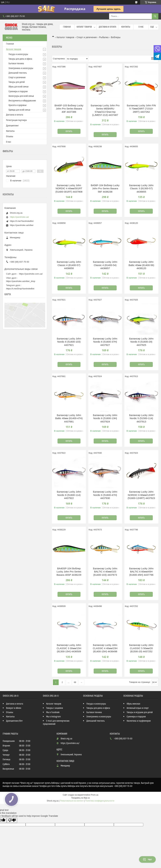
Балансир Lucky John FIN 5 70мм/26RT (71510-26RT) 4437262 (141, 109)
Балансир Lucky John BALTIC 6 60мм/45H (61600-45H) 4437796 (141, 572)
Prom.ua (95, 795)
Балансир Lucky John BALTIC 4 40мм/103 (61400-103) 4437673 (105, 572)
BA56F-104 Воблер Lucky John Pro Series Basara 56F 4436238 (105, 188)
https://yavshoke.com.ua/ (31, 274)
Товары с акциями (55, 708)
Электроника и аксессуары (21, 68)
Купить (69, 131)
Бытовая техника (16, 64)
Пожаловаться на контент (72, 801)
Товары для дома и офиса (20, 59)
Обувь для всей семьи (18, 87)
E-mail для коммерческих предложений (56, 723)
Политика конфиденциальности (100, 801)
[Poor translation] (12, 820)
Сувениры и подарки (18, 92)
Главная (67, 27)
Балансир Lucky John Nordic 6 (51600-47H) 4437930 (105, 495)
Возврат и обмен (14, 708)
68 (75, 682)
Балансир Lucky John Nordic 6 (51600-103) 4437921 (69, 342)
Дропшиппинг (12, 126)
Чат (147, 859)
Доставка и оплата (107, 27)
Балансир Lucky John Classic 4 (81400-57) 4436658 (69, 265)
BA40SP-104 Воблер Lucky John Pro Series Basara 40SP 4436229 (69, 572)
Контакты (126, 27)
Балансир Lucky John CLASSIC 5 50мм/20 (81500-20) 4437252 (141, 648)
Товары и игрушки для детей (140, 712)
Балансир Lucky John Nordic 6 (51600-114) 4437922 (69, 495)
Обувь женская (133, 704)
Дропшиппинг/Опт (14, 721)
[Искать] (155, 16)
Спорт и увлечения (87, 37)
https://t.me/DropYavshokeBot (20, 289)
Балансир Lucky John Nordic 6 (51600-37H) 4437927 (105, 342)
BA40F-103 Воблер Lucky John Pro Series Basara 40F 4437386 (69, 109)
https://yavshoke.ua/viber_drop (21, 281)
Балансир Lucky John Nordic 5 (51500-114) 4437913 (141, 418)
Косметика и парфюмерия (139, 721)
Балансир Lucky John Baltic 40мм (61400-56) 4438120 (141, 265)
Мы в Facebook (53, 712)
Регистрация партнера (16, 120)
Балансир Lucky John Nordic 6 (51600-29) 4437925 (141, 342)
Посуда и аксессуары (18, 54)
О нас (141, 27)
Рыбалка (104, 37)
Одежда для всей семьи (19, 110)
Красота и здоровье (17, 105)
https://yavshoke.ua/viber (22, 225)
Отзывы (10, 137)
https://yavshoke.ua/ (19, 217)
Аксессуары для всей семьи (21, 96)
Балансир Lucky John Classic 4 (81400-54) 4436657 (105, 265)
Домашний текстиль (18, 73)
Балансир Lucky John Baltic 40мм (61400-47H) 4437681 (69, 418)
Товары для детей (17, 82)
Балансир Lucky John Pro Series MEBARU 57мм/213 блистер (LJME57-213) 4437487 (105, 110)
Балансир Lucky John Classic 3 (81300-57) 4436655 (141, 188)
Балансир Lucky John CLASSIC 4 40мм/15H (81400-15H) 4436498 (105, 648)
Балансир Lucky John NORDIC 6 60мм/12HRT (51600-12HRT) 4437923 (141, 495)
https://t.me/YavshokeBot (22, 221)
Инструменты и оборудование (22, 101)
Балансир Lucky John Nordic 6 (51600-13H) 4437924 (105, 418)
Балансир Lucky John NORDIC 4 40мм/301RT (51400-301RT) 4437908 (69, 188)
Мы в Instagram (53, 717)
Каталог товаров (84, 27)
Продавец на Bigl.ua (80, 798)
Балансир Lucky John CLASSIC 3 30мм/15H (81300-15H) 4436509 (69, 648)
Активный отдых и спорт (138, 708)
